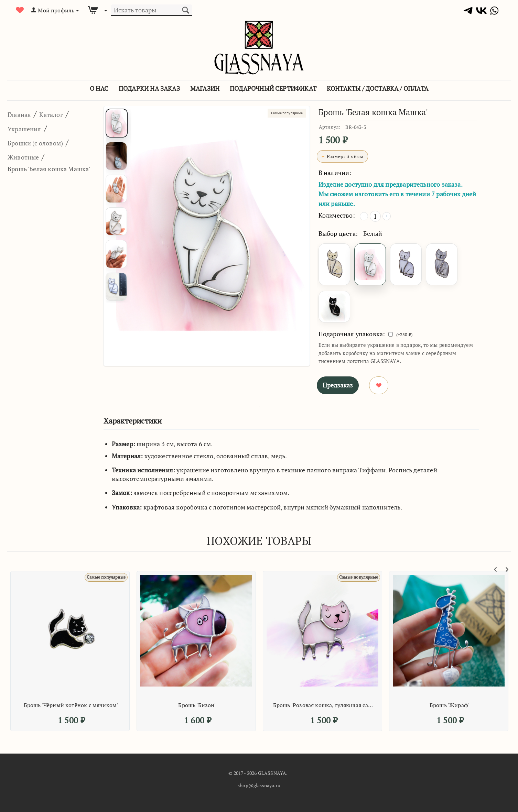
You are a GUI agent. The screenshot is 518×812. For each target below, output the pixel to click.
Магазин (205, 88)
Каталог (62, 114)
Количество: (337, 215)
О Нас (99, 88)
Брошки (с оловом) (44, 142)
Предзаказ (338, 385)
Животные (29, 156)
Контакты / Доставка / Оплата (377, 88)
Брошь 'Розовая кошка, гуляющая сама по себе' (323, 705)
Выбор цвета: (338, 233)
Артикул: (330, 127)
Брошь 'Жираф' (450, 705)
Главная (23, 114)
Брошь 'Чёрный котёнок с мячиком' (71, 705)
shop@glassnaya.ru (259, 785)
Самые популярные (280, 114)
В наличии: (335, 173)
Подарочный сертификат (273, 88)
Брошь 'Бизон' (197, 705)
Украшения (30, 128)
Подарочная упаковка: (352, 334)
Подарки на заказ (149, 88)
